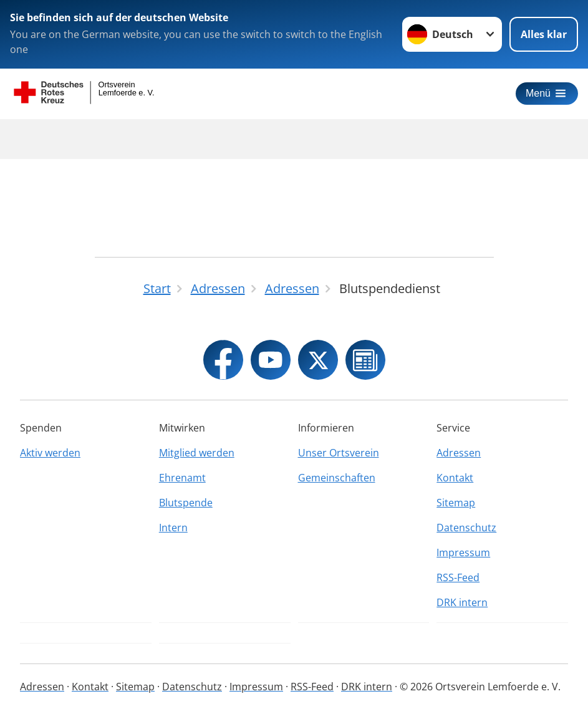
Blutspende (186, 503)
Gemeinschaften (337, 478)
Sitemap (456, 503)
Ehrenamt (182, 478)
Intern (173, 528)
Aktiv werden (50, 453)
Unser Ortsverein (339, 453)
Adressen (459, 453)
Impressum (463, 552)
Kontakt (455, 478)
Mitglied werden (197, 453)
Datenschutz (466, 528)
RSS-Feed (458, 577)
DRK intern (462, 602)
